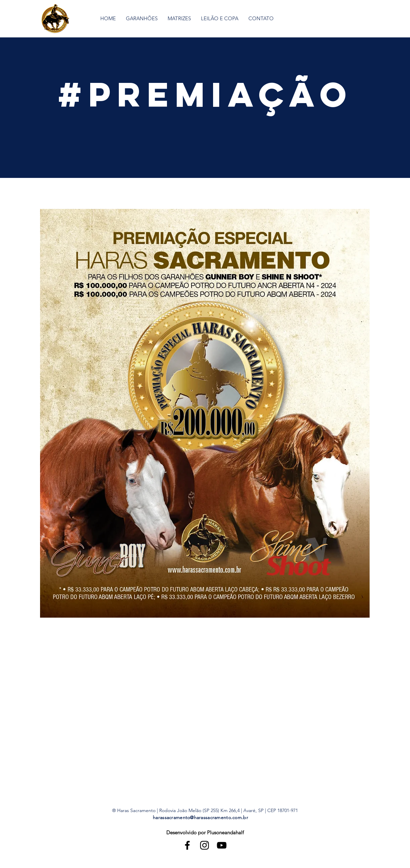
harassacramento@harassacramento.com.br (200, 817)
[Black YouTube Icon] (222, 845)
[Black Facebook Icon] (187, 845)
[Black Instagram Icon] (204, 845)
